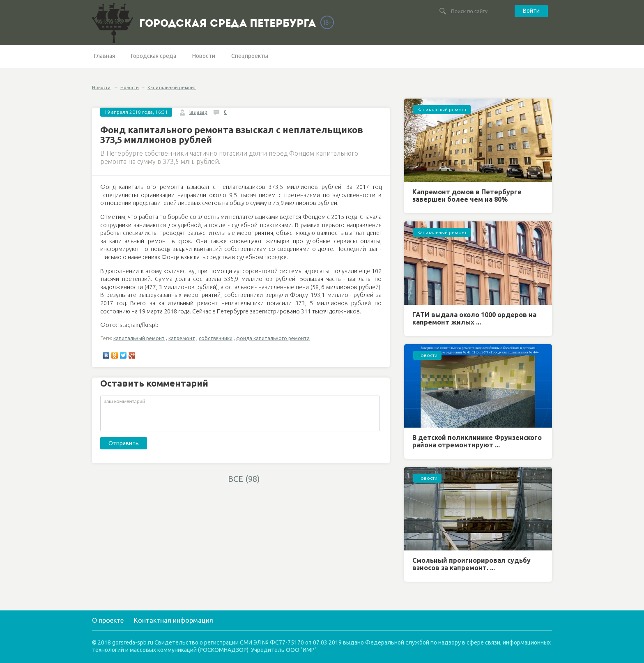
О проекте (108, 620)
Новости (204, 56)
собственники (216, 338)
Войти (531, 11)
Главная (105, 56)
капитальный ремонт (139, 338)
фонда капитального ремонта (273, 338)
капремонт (182, 338)
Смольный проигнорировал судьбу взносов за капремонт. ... (471, 564)
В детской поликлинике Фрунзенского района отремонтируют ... (477, 441)
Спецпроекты (250, 56)
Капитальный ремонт (172, 87)
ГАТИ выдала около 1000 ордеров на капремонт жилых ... (474, 318)
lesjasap (198, 112)
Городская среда (154, 56)
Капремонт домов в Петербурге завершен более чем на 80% (467, 196)
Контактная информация (174, 620)
